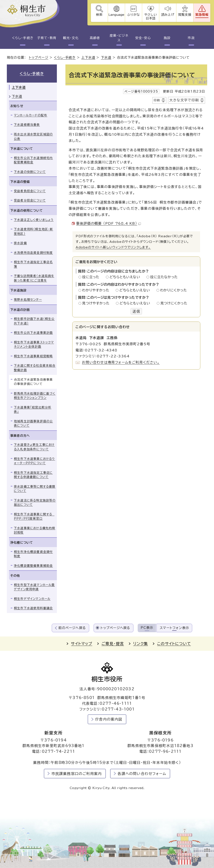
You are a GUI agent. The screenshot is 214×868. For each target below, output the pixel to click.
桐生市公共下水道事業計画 (33, 333)
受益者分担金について (30, 201)
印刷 (157, 100)
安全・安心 (143, 38)
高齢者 (95, 38)
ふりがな (134, 15)
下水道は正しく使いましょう (34, 220)
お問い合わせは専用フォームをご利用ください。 (121, 362)
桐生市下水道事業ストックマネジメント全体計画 (34, 344)
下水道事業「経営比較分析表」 (33, 410)
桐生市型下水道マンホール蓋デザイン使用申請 (34, 587)
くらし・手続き (23, 38)
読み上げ (168, 15)
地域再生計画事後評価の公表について (33, 423)
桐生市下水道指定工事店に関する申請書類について (33, 475)
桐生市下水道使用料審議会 (33, 608)
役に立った (92, 277)
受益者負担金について (30, 191)
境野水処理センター (28, 300)
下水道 (106, 58)
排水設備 (20, 243)
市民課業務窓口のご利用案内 (77, 774)
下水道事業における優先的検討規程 (35, 530)
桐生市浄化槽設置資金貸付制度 (33, 554)
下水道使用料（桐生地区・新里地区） (34, 231)
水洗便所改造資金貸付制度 (33, 253)
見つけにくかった (174, 303)
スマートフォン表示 (174, 628)
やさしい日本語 (151, 16)
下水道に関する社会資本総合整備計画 (35, 368)
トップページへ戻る (115, 628)
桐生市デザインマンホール (32, 599)
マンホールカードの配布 (31, 115)
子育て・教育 (47, 38)
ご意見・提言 (113, 644)
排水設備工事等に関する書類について (35, 489)
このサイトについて (174, 644)
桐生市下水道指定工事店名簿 (33, 264)
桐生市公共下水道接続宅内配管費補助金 (33, 160)
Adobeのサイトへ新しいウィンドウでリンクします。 (113, 247)
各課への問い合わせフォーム (142, 774)
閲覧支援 (185, 15)
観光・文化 (71, 38)
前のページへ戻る (72, 628)
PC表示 (147, 628)
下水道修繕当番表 (27, 125)
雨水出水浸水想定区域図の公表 (33, 136)
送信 (136, 311)
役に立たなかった (164, 277)
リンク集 (141, 644)
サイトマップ (82, 644)
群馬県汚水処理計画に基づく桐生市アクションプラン (35, 396)
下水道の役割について (30, 172)
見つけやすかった (97, 303)
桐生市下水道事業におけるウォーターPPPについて (35, 461)
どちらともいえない (126, 277)
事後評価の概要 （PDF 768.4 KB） (108, 223)
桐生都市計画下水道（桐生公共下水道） (34, 321)
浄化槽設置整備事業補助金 (33, 566)
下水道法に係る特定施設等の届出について (35, 503)
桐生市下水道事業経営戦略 (33, 356)
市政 (191, 38)
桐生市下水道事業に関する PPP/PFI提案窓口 (34, 516)
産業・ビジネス (119, 38)
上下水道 (88, 58)
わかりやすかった (97, 290)
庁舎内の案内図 (109, 719)
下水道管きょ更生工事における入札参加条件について (34, 447)
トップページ (39, 58)
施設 (167, 38)
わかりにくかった (174, 290)
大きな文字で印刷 (184, 100)
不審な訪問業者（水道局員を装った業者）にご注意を (34, 278)
